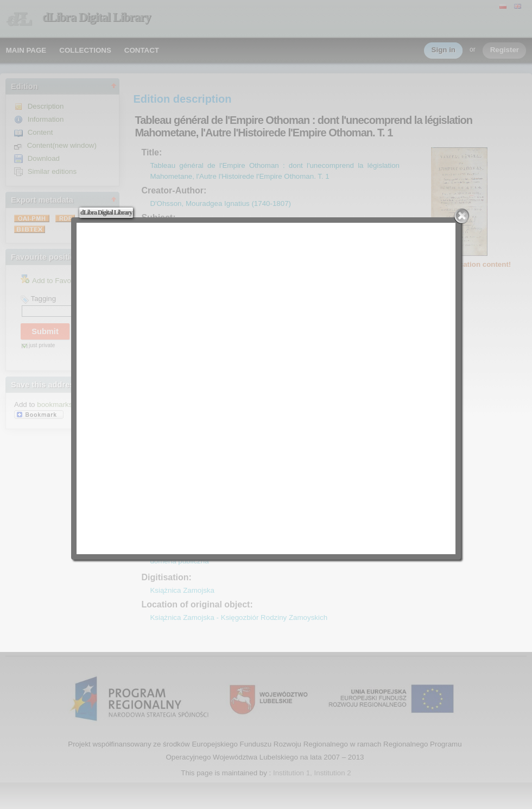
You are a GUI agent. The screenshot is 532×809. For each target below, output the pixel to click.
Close (462, 216)
